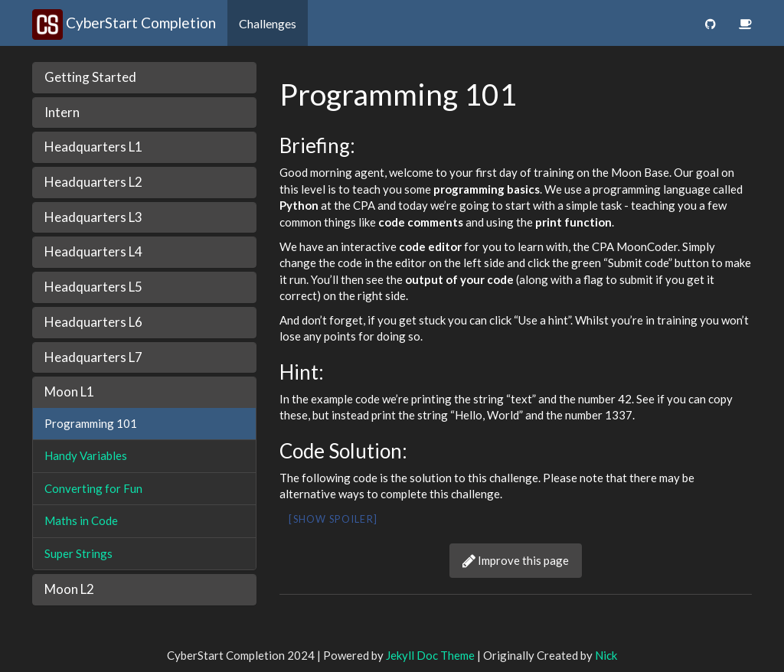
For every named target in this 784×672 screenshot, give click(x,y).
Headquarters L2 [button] (93, 182)
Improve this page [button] (516, 560)
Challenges (268, 23)
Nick (606, 655)
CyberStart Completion (124, 23)
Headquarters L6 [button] (93, 322)
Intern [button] (62, 112)
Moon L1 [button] (69, 391)
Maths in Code (81, 520)
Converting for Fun (93, 488)
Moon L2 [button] (69, 589)
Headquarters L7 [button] (93, 357)
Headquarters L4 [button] (93, 251)
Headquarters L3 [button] (93, 217)
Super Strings (78, 553)
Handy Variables (86, 455)
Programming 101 (91, 423)
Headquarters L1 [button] (93, 147)
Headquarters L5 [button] (93, 287)
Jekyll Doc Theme (430, 655)
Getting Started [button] (90, 77)
